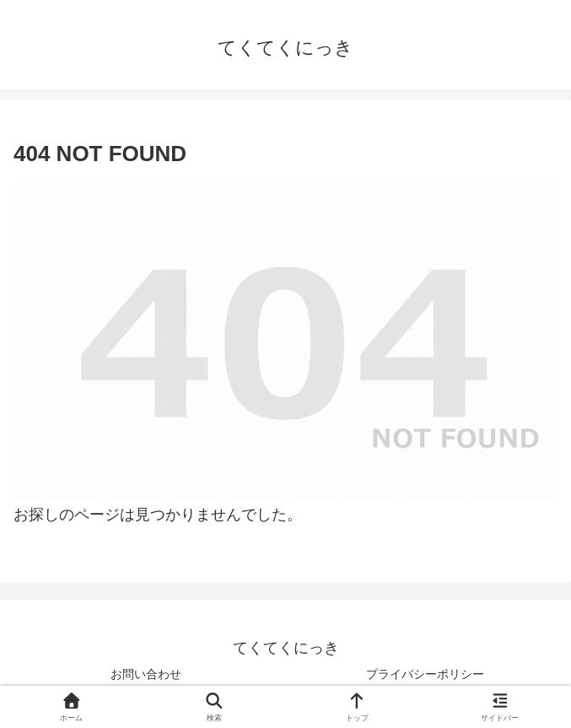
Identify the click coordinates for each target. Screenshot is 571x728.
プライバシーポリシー (425, 674)
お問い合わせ (146, 674)
